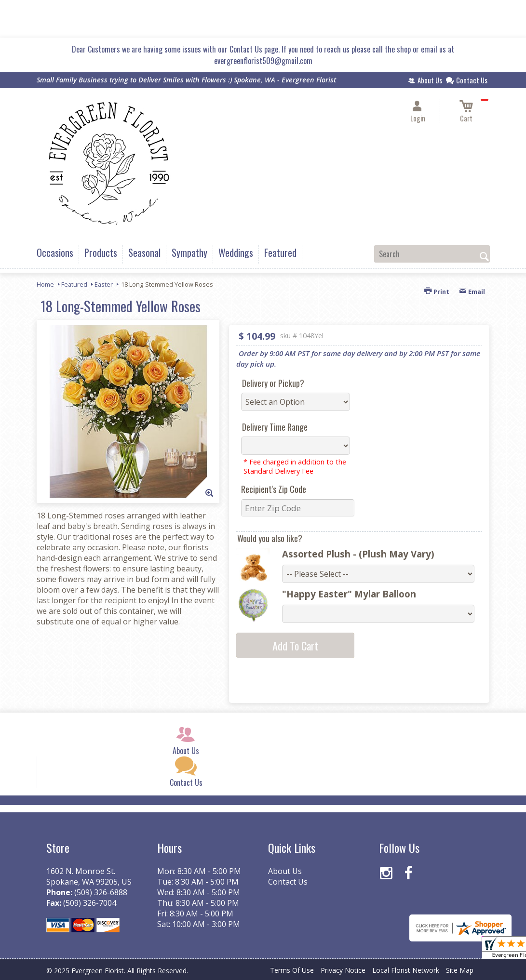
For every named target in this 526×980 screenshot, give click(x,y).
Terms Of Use (292, 970)
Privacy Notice (343, 970)
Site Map (460, 970)
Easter (104, 284)
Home (45, 284)
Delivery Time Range (275, 427)
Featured (74, 284)
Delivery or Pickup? (273, 383)
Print (437, 291)
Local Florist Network (406, 970)
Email (472, 291)
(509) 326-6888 (101, 892)
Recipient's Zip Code (274, 489)
